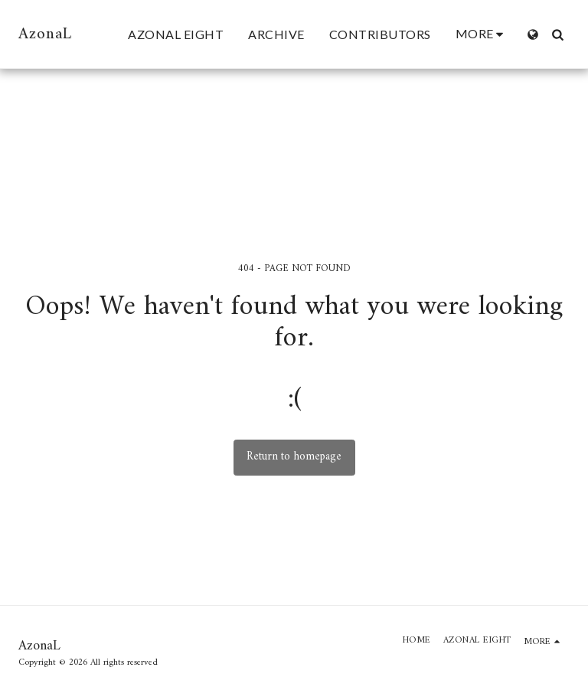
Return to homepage (294, 457)
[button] (557, 34)
